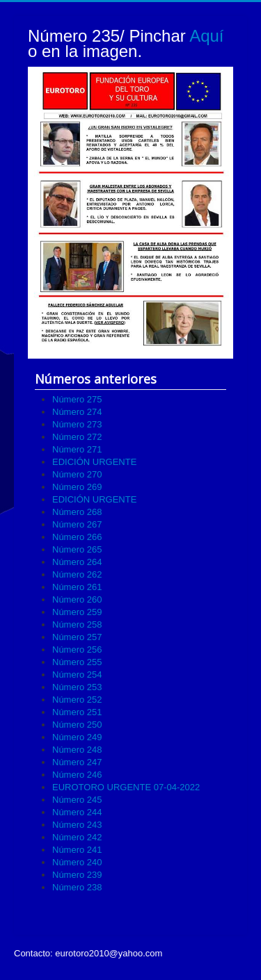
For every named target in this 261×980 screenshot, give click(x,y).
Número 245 (77, 800)
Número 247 (77, 762)
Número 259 (77, 612)
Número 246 (77, 775)
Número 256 (77, 650)
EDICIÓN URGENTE (94, 462)
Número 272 (77, 437)
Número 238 (77, 887)
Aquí (206, 36)
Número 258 (77, 624)
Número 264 (77, 562)
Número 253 (77, 687)
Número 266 (77, 537)
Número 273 (77, 424)
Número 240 (77, 862)
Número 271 (77, 449)
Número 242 (77, 837)
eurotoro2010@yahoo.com (109, 953)
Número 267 (77, 524)
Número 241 (77, 850)
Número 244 (77, 812)
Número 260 (77, 599)
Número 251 (77, 712)
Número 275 (77, 399)
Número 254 (77, 675)
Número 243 (77, 825)
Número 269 (77, 487)
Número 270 (77, 474)
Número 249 (77, 737)
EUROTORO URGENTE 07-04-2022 (126, 787)
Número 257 (77, 637)
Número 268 (77, 512)
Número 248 (77, 750)
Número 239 (77, 875)
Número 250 (77, 725)
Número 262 (77, 574)
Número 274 (77, 412)
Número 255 (77, 662)
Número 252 (77, 700)
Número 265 (77, 549)
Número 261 (77, 587)
